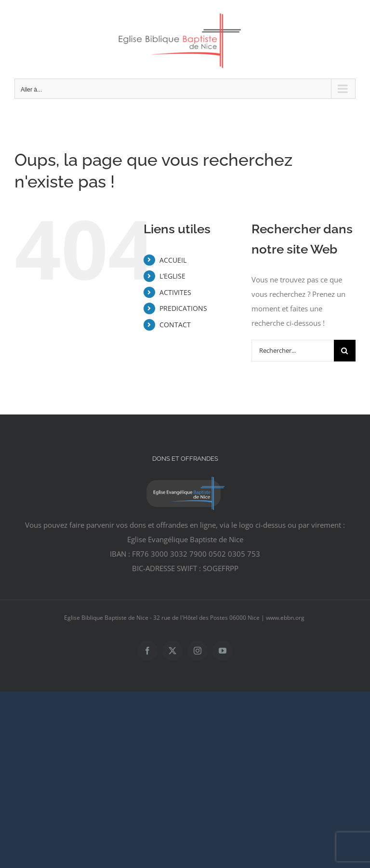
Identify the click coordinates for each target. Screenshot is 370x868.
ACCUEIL (173, 260)
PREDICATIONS (183, 308)
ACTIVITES (175, 292)
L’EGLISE (172, 276)
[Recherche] (345, 351)
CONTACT (175, 325)
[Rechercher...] (293, 351)
